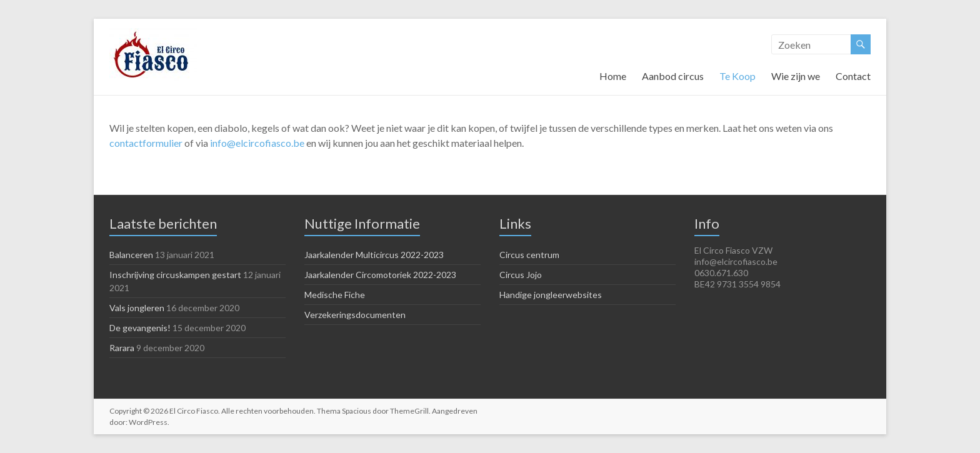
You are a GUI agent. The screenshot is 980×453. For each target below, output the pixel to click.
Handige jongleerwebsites (551, 295)
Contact (853, 76)
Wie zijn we (796, 76)
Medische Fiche (335, 295)
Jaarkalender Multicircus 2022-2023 (374, 255)
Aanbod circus (673, 76)
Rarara (122, 348)
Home (613, 76)
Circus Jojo (521, 275)
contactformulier (146, 143)
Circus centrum (529, 255)
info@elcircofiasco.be (257, 143)
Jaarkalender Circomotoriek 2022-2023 (380, 275)
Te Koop (737, 76)
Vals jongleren (137, 308)
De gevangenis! (140, 328)
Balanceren (131, 255)
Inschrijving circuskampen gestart (175, 275)
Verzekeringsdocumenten (355, 315)
